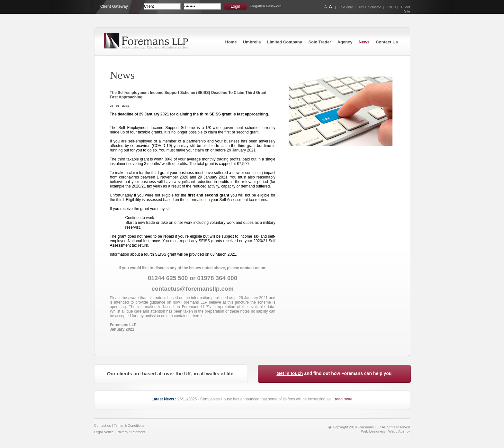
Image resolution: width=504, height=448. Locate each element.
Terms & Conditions (129, 425)
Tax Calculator (370, 7)
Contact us (103, 425)
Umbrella (252, 42)
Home (231, 42)
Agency (345, 42)
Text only (346, 7)
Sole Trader (320, 42)
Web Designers (373, 431)
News (364, 42)
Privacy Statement (131, 432)
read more (344, 399)
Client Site (406, 9)
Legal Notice (104, 432)
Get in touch (290, 373)
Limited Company (285, 42)
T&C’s (392, 7)
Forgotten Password (265, 6)
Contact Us (387, 42)
